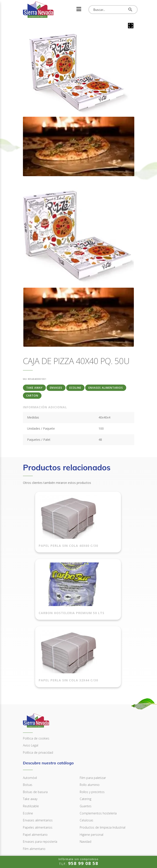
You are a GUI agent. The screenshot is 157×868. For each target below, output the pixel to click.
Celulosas (86, 760)
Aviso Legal (31, 685)
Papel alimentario (35, 774)
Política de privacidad (38, 693)
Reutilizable (31, 746)
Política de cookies (36, 678)
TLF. (78, 862)
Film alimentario (34, 789)
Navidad (85, 782)
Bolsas (28, 725)
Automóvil (30, 718)
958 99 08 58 (37, 821)
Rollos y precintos (92, 732)
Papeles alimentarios (38, 768)
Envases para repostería (40, 782)
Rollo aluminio (90, 725)
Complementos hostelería (98, 753)
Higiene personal (91, 774)
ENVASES (56, 388)
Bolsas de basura (35, 732)
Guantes (86, 746)
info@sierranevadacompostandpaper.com (61, 835)
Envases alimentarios (106, 388)
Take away (34, 388)
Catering (85, 739)
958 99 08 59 (37, 828)
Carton (32, 396)
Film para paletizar (93, 718)
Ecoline (75, 388)
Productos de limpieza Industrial (103, 768)
